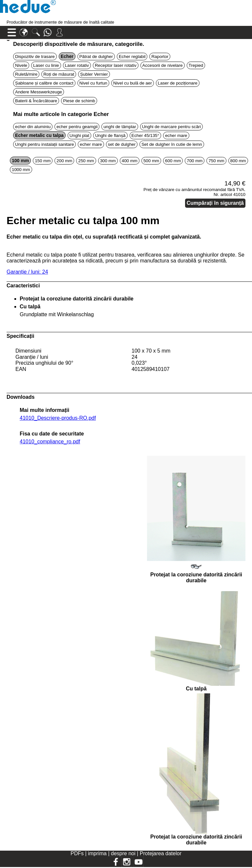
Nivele (21, 65)
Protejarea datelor (161, 853)
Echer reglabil (132, 57)
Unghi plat (79, 135)
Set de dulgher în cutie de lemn (172, 144)
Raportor (160, 57)
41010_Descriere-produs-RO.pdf (58, 418)
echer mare (176, 135)
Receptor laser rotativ (116, 65)
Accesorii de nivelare (163, 65)
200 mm (64, 161)
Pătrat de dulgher (96, 57)
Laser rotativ (77, 65)
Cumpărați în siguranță (215, 203)
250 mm (86, 161)
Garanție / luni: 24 (27, 272)
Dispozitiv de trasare (35, 57)
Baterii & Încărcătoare (36, 101)
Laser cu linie (46, 65)
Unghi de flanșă (110, 135)
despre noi (123, 853)
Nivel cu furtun (93, 83)
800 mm (238, 161)
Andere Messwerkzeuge (39, 92)
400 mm (130, 161)
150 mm (43, 161)
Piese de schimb (79, 101)
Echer (67, 56)
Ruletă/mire (26, 74)
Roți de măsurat (59, 74)
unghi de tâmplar (120, 127)
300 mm (108, 161)
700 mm (195, 161)
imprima (97, 853)
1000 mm (21, 170)
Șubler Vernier (94, 74)
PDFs (77, 853)
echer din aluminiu (33, 127)
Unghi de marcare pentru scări (171, 127)
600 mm (173, 161)
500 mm (151, 161)
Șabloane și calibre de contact (44, 83)
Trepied (196, 65)
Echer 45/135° (146, 135)
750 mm (216, 161)
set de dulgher (122, 144)
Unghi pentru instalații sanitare (44, 144)
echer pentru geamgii (77, 127)
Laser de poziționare (178, 83)
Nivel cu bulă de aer (133, 83)
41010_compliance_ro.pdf (50, 442)
